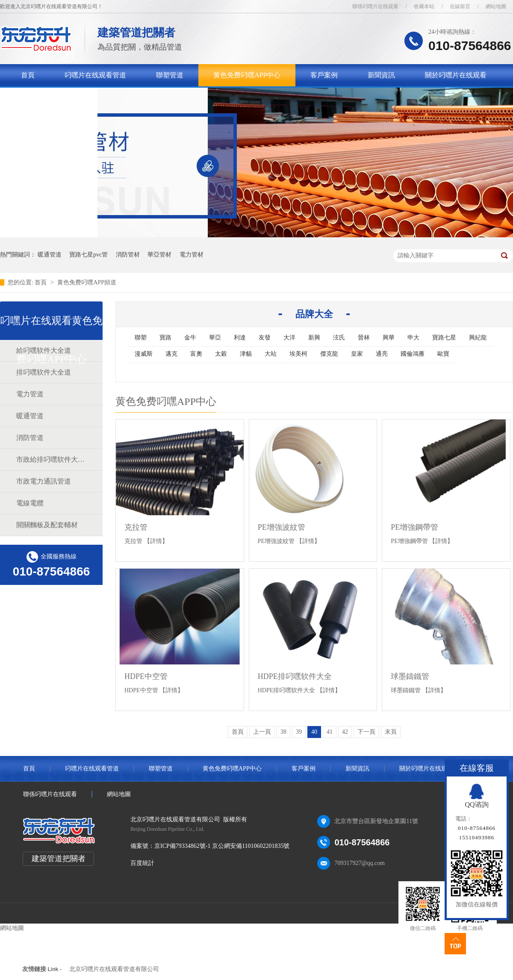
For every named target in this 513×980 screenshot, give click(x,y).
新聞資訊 (381, 75)
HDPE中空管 (146, 676)
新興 (314, 338)
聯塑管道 (170, 75)
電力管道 (30, 394)
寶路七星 (444, 338)
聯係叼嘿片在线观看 (375, 6)
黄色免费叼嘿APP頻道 (87, 282)
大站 (271, 354)
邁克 (171, 354)
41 (330, 732)
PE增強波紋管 (282, 527)
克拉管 (136, 527)
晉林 (364, 338)
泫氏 (339, 338)
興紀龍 (478, 338)
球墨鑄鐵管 (410, 676)
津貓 (246, 354)
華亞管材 (159, 255)
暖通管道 (50, 255)
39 (299, 732)
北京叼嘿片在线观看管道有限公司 (114, 969)
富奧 (196, 354)
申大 (413, 338)
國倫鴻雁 (413, 354)
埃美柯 (298, 354)
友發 (265, 338)
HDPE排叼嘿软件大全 (295, 676)
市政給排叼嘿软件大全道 (51, 459)
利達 (240, 338)
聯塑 (141, 338)
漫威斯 (144, 354)
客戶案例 (324, 75)
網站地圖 (496, 6)
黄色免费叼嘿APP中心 (247, 75)
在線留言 (460, 6)
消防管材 (128, 255)
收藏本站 (424, 6)
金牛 (190, 338)
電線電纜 (30, 503)
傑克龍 (329, 354)
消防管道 (30, 438)
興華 (389, 338)
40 (314, 732)
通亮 (382, 354)
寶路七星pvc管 (88, 255)
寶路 (165, 338)
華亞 (215, 338)
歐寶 (443, 354)
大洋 (289, 338)
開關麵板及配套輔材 (47, 525)
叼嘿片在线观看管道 (95, 75)
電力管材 (192, 255)
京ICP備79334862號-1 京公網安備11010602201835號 (222, 846)
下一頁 (366, 732)
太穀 (221, 354)
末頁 (391, 732)
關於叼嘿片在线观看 (456, 75)
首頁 (28, 75)
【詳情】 (156, 541)
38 (283, 732)
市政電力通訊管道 (44, 481)
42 (345, 732)
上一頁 (262, 732)
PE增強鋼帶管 (414, 527)
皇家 (357, 354)
